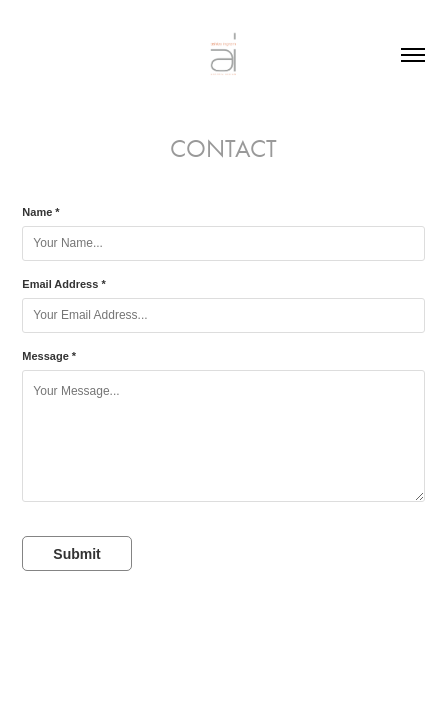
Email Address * (63, 284)
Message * (49, 356)
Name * (40, 212)
